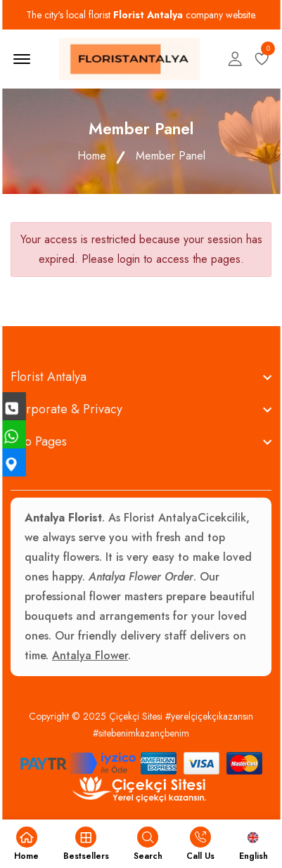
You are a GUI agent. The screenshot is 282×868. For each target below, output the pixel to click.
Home (92, 156)
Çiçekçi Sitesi (136, 716)
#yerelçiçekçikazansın (209, 716)
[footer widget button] (141, 377)
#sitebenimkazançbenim (141, 733)
